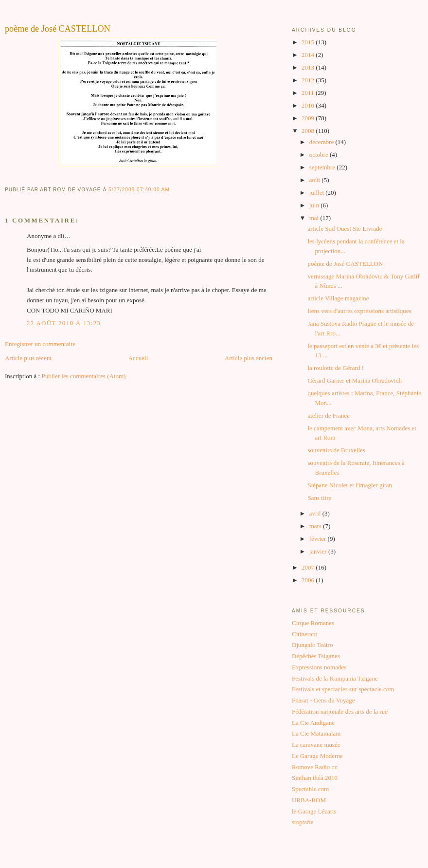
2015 (309, 42)
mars (316, 526)
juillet (318, 193)
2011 (309, 93)
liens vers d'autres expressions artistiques (359, 311)
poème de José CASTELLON (58, 29)
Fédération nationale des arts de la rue (340, 711)
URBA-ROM (309, 800)
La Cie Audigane (313, 723)
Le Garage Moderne (317, 756)
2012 (309, 80)
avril (316, 513)
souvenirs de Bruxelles (336, 450)
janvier (319, 551)
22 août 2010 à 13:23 (64, 323)
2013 (309, 67)
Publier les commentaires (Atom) (83, 376)
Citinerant (304, 634)
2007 (309, 567)
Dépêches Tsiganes (316, 656)
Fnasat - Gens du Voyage (323, 700)
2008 (309, 131)
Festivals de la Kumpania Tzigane (335, 678)
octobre (320, 155)
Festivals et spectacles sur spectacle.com (343, 689)
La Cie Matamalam (316, 733)
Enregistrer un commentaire (40, 344)
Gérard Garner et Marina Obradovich (354, 380)
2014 (309, 55)
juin (315, 205)
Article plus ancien (249, 358)
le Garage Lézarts (314, 811)
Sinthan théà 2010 (315, 778)
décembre (322, 142)
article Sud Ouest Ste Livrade (345, 229)
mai (315, 218)
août (316, 180)
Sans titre (319, 498)
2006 (309, 580)
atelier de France (329, 416)
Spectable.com (310, 789)
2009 (309, 118)
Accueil (138, 358)
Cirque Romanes (313, 623)
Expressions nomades (319, 667)
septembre (323, 167)
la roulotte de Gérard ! (336, 368)
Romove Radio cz (314, 767)
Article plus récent (28, 358)
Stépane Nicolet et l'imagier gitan (349, 485)
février (319, 539)
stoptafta (303, 822)
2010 (309, 105)
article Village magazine (338, 298)
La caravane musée (316, 745)
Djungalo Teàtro (312, 645)
